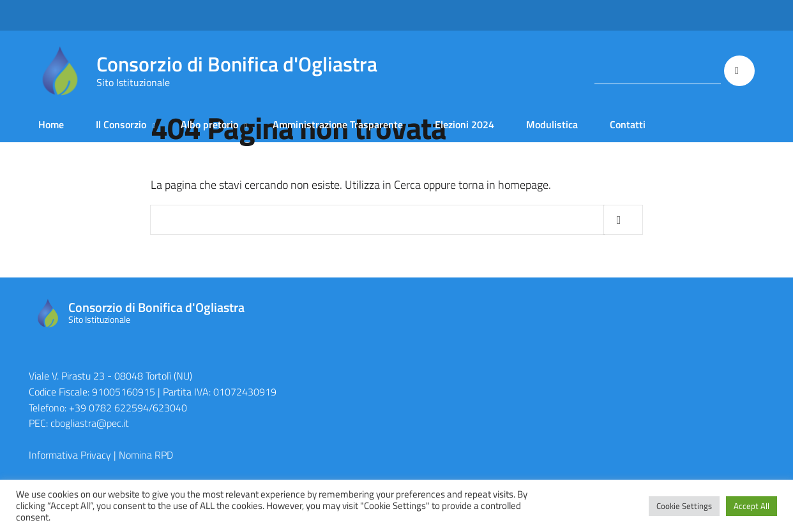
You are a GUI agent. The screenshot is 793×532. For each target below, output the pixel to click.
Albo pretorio (209, 124)
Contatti (628, 124)
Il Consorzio (121, 124)
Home (51, 124)
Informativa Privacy (70, 455)
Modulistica (552, 124)
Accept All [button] (751, 506)
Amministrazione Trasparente (338, 124)
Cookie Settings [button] (684, 506)
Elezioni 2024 (464, 124)
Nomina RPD (146, 455)
